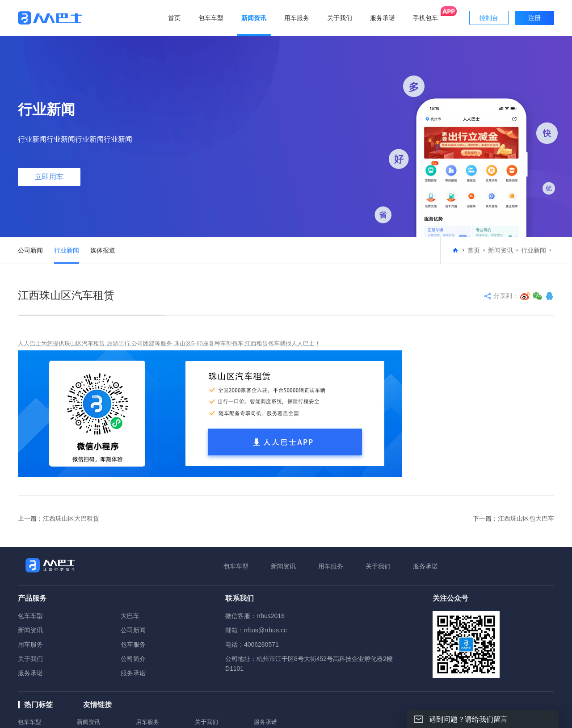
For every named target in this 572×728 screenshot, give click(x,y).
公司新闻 (30, 250)
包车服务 (133, 644)
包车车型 (236, 566)
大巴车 (130, 616)
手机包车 (425, 18)
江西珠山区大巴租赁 (71, 518)
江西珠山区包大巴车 (526, 518)
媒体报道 (103, 250)
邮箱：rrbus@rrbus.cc (256, 630)
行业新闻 (67, 250)
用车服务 (331, 566)
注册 (534, 18)
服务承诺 (425, 566)
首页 (174, 18)
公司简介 (133, 659)
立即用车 (49, 177)
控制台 (489, 18)
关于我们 (378, 566)
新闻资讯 (500, 250)
